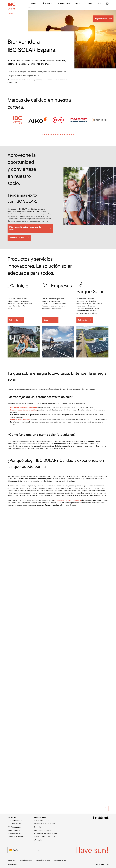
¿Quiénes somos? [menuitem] (63, 3)
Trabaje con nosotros (42, 820)
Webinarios (38, 840)
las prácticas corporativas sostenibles (67, 500)
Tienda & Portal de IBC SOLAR (45, 837)
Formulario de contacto (16, 837)
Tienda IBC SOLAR (17, 238)
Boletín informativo (14, 833)
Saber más (14, 320)
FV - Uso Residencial (15, 820)
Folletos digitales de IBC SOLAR (46, 833)
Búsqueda (47, 3)
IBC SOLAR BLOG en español (45, 824)
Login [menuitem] (99, 3)
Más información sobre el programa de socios (25, 229)
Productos (38, 827)
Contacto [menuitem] (88, 3)
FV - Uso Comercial (15, 824)
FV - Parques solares (15, 827)
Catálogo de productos (43, 830)
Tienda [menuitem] (77, 3)
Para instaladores (14, 830)
